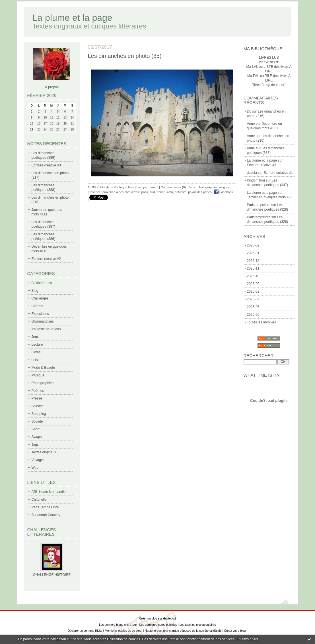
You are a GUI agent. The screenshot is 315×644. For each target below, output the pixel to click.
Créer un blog (148, 618)
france (161, 192)
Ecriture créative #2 (46, 259)
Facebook (224, 192)
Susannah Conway (46, 515)
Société (37, 421)
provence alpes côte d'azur (121, 192)
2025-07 (253, 299)
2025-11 (253, 268)
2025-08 (253, 292)
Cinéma (37, 306)
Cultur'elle (39, 500)
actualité (181, 192)
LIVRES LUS (269, 58)
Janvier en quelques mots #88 (270, 197)
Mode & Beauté (43, 368)
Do (249, 111)
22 (32, 130)
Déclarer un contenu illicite (85, 631)
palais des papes (200, 192)
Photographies (43, 383)
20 (65, 124)
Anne (251, 124)
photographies (207, 187)
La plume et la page (72, 18)
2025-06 (253, 307)
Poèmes (38, 391)
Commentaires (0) (173, 187)
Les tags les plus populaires (198, 625)
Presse (37, 398)
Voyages (38, 460)
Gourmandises (43, 321)
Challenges (40, 298)
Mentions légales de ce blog (123, 631)
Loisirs (37, 360)
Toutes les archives (262, 322)
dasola (252, 173)
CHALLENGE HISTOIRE (52, 575)
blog (243, 631)
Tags (35, 445)
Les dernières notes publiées (158, 625)
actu (170, 192)
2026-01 (253, 253)
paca (145, 192)
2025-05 (253, 315)
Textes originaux (44, 452)
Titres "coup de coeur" (269, 85)
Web (35, 468)
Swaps (37, 437)
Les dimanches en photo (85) (125, 56)
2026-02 (253, 245)
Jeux (35, 337)
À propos (52, 87)
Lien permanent (147, 187)
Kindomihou (256, 180)
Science (38, 406)
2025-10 (253, 276)
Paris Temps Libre (45, 507)
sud (153, 192)
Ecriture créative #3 (46, 165)
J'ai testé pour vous (46, 329)
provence (94, 192)
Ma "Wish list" (269, 62)
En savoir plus (247, 639)
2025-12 (253, 261)
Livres (36, 352)
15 (32, 124)
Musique (38, 375)
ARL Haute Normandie (49, 492)
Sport (36, 429)
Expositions (40, 314)
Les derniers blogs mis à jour (118, 625)
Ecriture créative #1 (262, 165)
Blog (35, 291)
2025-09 (253, 284)
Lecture (37, 345)
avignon (225, 187)
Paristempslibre (259, 205)
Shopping (39, 414)
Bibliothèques (42, 283)
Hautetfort (169, 618)
